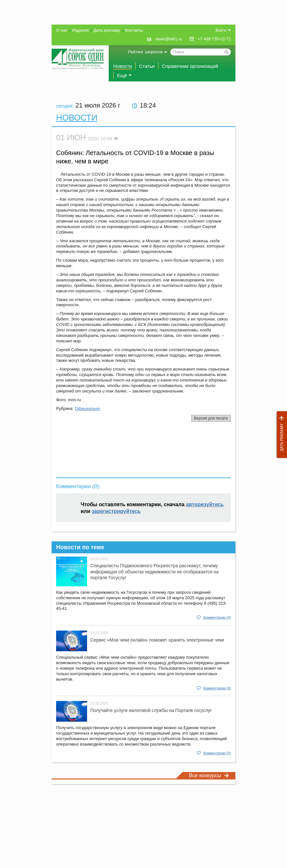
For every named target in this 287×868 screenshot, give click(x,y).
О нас (62, 30)
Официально (88, 408)
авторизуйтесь (205, 504)
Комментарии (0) (217, 617)
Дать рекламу (280, 435)
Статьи (147, 66)
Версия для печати (211, 418)
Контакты (134, 30)
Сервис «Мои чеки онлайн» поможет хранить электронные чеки (157, 640)
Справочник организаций (190, 66)
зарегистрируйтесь (116, 511)
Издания (80, 30)
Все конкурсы (209, 775)
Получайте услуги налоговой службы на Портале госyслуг (151, 710)
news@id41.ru (169, 39)
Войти (221, 30)
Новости (123, 66)
